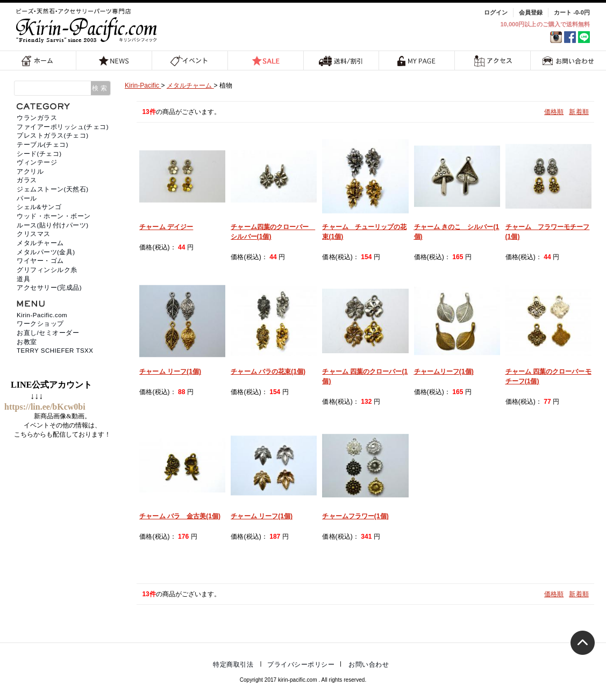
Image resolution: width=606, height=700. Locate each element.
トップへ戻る (583, 643)
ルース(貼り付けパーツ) (53, 225)
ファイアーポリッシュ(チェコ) (63, 127)
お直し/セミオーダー (48, 333)
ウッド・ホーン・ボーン (54, 216)
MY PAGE (417, 60)
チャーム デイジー (166, 227)
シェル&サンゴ (39, 207)
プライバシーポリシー (301, 665)
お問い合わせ (568, 60)
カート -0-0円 (572, 12)
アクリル (30, 172)
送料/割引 (341, 60)
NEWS (114, 60)
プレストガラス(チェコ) (53, 135)
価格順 (554, 112)
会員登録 (531, 12)
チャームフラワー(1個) (355, 516)
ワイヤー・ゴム (40, 261)
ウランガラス (37, 118)
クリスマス (34, 234)
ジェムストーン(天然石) (53, 189)
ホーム (38, 60)
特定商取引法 (233, 665)
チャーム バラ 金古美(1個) (180, 516)
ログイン (496, 12)
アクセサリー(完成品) (49, 288)
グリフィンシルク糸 (47, 270)
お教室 (27, 342)
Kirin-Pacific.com (42, 315)
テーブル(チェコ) (42, 145)
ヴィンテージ (37, 162)
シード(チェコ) (39, 154)
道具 (23, 279)
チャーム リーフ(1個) (170, 372)
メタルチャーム (40, 243)
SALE (266, 60)
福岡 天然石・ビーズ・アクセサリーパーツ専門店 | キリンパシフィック (88, 26)
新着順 (579, 112)
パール (27, 198)
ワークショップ (40, 324)
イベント (190, 60)
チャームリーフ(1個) (444, 372)
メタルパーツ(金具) (46, 252)
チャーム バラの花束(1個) (268, 372)
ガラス (27, 180)
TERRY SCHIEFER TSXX (55, 351)
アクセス (493, 60)
